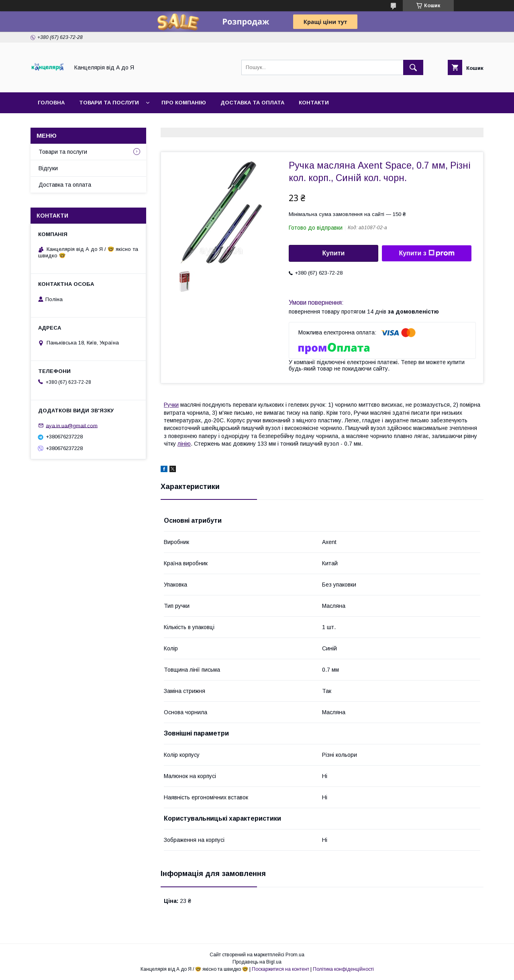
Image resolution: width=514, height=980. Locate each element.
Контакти (314, 103)
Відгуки (48, 168)
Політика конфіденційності (343, 969)
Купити (334, 253)
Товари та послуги (109, 103)
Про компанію (184, 103)
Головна (51, 103)
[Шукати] (413, 67)
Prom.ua (295, 955)
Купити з (426, 253)
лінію (184, 444)
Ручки (171, 405)
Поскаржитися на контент (280, 969)
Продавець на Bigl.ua (257, 962)
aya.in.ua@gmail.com (72, 425)
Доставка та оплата (252, 103)
